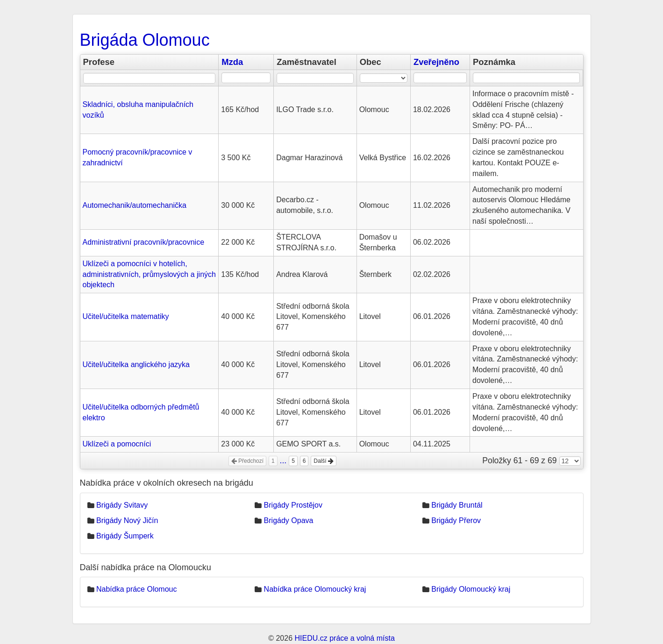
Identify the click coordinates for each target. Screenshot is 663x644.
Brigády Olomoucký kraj (471, 589)
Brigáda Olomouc (145, 40)
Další (324, 461)
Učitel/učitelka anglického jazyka (136, 364)
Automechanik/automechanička (135, 205)
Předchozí (247, 461)
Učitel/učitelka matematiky (126, 316)
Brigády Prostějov (293, 505)
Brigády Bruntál (457, 505)
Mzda (232, 62)
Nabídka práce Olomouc (137, 589)
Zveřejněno (436, 62)
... (283, 460)
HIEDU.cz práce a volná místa (344, 638)
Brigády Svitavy (122, 505)
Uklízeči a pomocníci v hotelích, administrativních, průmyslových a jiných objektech (149, 274)
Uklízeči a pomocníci (117, 444)
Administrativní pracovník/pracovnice (144, 242)
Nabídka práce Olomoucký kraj (315, 589)
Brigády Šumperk (125, 536)
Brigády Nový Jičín (127, 520)
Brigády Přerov (456, 520)
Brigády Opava (289, 520)
